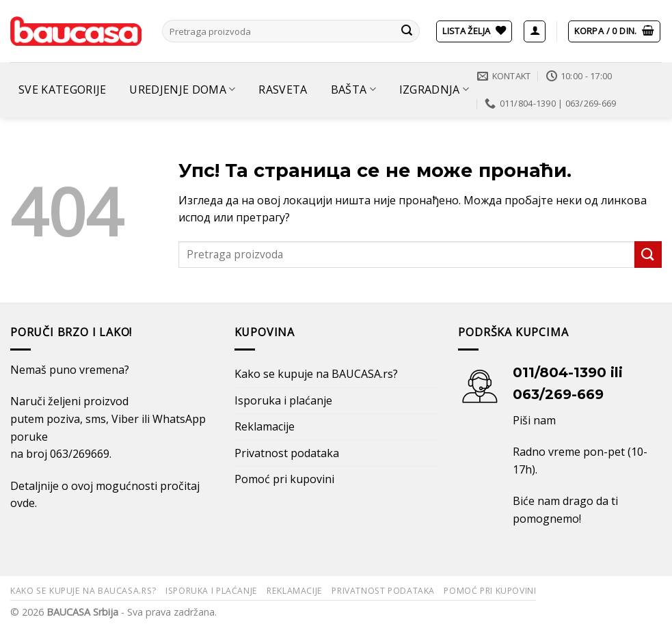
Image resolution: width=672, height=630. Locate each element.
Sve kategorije (62, 90)
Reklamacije (265, 426)
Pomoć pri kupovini (284, 479)
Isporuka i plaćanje (283, 400)
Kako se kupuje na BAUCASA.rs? (316, 374)
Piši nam (534, 420)
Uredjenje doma (182, 90)
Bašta (353, 90)
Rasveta (283, 90)
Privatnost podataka (287, 453)
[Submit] (407, 31)
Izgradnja (434, 90)
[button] (535, 31)
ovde (23, 503)
